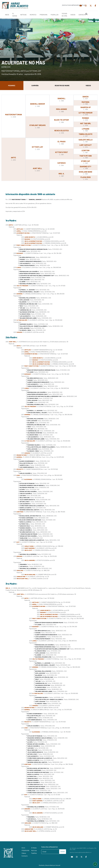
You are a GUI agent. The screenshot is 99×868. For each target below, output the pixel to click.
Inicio (3, 19)
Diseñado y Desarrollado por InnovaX (50, 865)
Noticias (34, 850)
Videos (24, 853)
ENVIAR (63, 852)
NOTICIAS (23, 15)
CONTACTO (82, 15)
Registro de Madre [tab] (62, 85)
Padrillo (9, 19)
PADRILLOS (55, 15)
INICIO (7, 15)
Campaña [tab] (35, 85)
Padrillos (34, 853)
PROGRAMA (44, 15)
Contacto (25, 856)
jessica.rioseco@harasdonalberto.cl (72, 5)
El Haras (34, 848)
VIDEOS (73, 15)
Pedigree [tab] (12, 85)
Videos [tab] (88, 85)
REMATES (33, 15)
